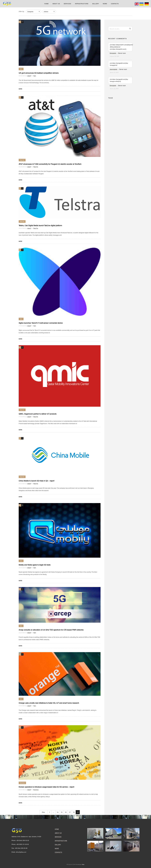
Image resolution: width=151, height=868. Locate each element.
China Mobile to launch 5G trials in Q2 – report (36, 481)
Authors (46, 12)
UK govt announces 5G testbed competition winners (39, 73)
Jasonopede (113, 69)
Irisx (83, 864)
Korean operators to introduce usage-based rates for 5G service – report (46, 787)
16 (66, 812)
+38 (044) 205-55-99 (21, 848)
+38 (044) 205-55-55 (23, 840)
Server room (122, 53)
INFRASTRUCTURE (82, 4)
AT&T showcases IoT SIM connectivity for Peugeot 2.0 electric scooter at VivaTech (50, 164)
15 (62, 812)
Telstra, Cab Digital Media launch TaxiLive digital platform (40, 225)
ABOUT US (56, 4)
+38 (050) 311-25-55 (23, 844)
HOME (47, 4)
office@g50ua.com (21, 852)
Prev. (43, 812)
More (20, 89)
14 (58, 812)
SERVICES (67, 4)
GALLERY (96, 4)
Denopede (113, 53)
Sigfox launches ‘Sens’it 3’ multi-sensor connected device (41, 323)
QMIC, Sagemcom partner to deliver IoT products (38, 414)
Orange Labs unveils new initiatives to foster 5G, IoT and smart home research (49, 703)
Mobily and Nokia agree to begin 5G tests (35, 565)
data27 (29, 76)
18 (74, 812)
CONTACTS (115, 4)
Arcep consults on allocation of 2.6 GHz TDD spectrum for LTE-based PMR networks (51, 630)
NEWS (105, 4)
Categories (30, 12)
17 (70, 812)
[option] (95, 833)
